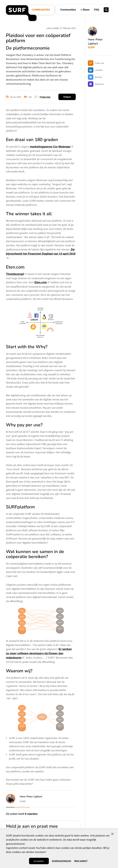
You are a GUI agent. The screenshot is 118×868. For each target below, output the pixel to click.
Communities (68, 10)
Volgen (67, 97)
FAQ (96, 10)
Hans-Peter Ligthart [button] (31, 797)
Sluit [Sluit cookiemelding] (112, 834)
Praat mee (45, 97)
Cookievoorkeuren (62, 861)
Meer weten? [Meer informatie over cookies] (81, 861)
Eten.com (42, 282)
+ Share (85, 10)
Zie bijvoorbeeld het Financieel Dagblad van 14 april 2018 (41, 253)
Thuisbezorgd (17, 274)
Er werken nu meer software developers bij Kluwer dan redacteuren (39, 653)
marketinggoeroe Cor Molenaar (52, 147)
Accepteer (39, 861)
